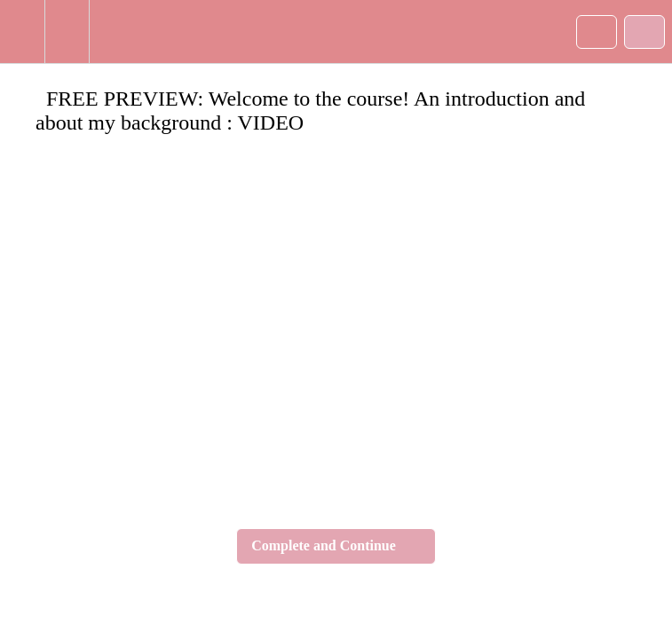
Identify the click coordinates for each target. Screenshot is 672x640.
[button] (22, 32)
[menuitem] (67, 32)
